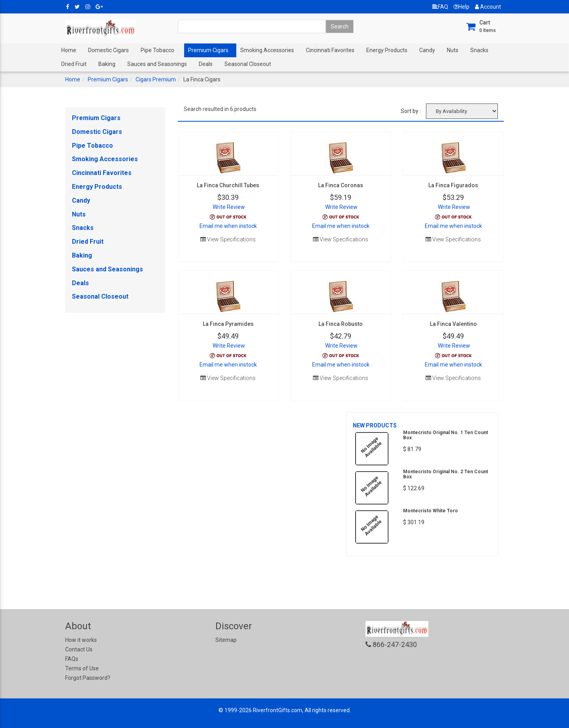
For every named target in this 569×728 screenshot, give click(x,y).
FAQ (440, 7)
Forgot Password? (88, 678)
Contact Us (79, 649)
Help (462, 7)
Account (488, 7)
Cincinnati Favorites (330, 50)
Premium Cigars (208, 50)
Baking (107, 64)
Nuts (453, 50)
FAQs (72, 659)
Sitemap (226, 640)
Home (69, 50)
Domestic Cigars (108, 50)
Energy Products (387, 50)
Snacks (479, 50)
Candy (427, 50)
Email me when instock (228, 226)
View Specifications (228, 239)
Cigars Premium (156, 79)
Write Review (229, 207)
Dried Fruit (74, 64)
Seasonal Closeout (248, 64)
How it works (81, 640)
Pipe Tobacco (157, 50)
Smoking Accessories (267, 50)
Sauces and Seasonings (157, 64)
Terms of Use (82, 668)
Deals (206, 64)
